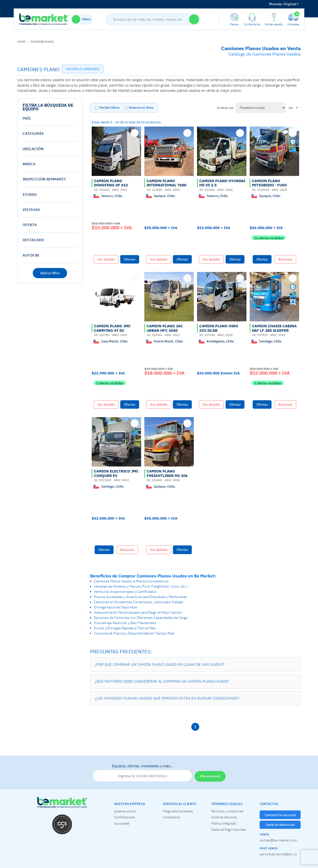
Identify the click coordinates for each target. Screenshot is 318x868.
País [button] (27, 118)
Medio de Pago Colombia (228, 830)
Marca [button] (29, 164)
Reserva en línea (141, 108)
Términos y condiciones (227, 811)
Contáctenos (171, 817)
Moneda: (276, 4)
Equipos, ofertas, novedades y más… (142, 773)
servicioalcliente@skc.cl (278, 854)
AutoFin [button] (31, 255)
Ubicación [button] (33, 149)
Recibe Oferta (109, 108)
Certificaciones (125, 817)
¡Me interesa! (210, 776)
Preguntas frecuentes (178, 811)
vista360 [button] (31, 210)
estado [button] (30, 194)
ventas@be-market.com (278, 840)
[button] (196, 665)
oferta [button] (30, 225)
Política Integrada (224, 823)
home (21, 42)
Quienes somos (125, 811)
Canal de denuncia (224, 817)
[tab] (50, 118)
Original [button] (284, 4)
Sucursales (122, 823)
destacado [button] (33, 240)
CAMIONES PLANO (42, 42)
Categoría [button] (33, 133)
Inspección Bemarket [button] (44, 179)
